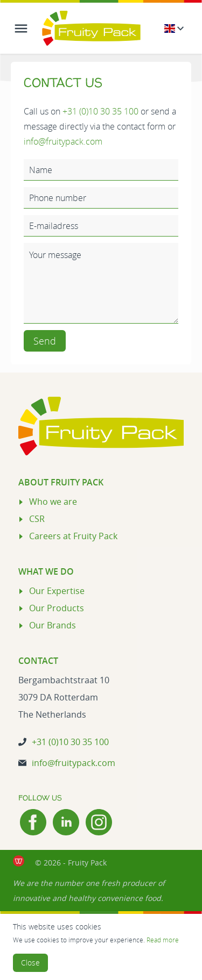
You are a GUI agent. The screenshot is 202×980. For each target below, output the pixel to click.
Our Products (57, 608)
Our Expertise (57, 591)
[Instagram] (99, 822)
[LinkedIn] (66, 822)
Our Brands (53, 625)
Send (45, 341)
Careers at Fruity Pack (73, 536)
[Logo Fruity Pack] (91, 28)
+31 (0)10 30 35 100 (100, 111)
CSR (37, 519)
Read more (163, 940)
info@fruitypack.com (63, 141)
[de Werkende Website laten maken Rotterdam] (19, 861)
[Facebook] (33, 822)
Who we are (53, 502)
